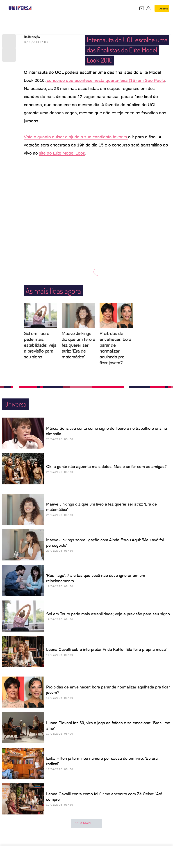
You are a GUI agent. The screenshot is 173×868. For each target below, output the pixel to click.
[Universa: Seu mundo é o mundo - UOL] (20, 8)
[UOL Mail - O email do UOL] (142, 8)
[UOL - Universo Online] (34, 8)
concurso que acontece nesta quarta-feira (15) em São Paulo (105, 80)
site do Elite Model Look (62, 153)
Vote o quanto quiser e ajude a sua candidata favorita (76, 137)
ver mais (86, 823)
